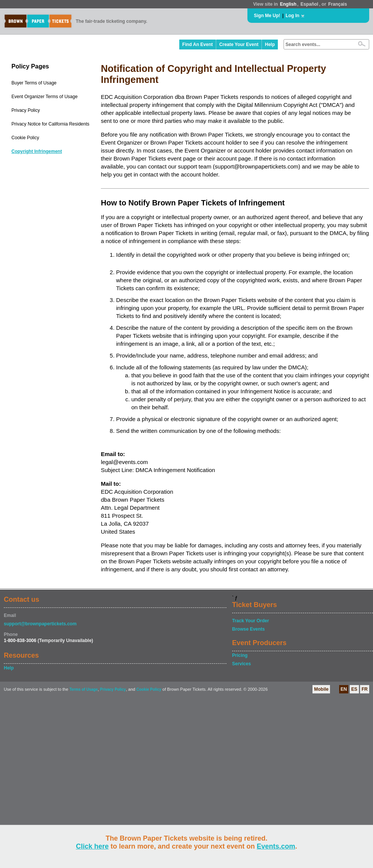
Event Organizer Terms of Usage (45, 97)
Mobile (321, 689)
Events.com (276, 846)
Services (241, 664)
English (288, 4)
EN (344, 689)
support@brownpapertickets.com (40, 624)
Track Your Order (251, 621)
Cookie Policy (25, 138)
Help (270, 45)
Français (337, 4)
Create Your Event (239, 45)
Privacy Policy (26, 110)
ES (354, 689)
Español (310, 4)
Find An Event (198, 45)
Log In (292, 16)
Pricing (240, 655)
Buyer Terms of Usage (34, 83)
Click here (92, 846)
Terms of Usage (83, 689)
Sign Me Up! (267, 16)
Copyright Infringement (37, 151)
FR (365, 689)
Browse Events (249, 629)
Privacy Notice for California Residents (50, 124)
